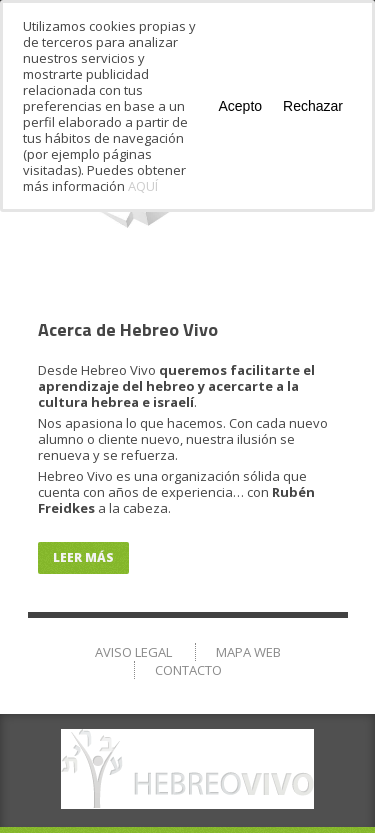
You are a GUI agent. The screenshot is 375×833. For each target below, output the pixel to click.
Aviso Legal (133, 652)
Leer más (83, 557)
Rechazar (313, 106)
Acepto (240, 106)
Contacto (188, 670)
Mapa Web (248, 652)
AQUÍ (143, 186)
